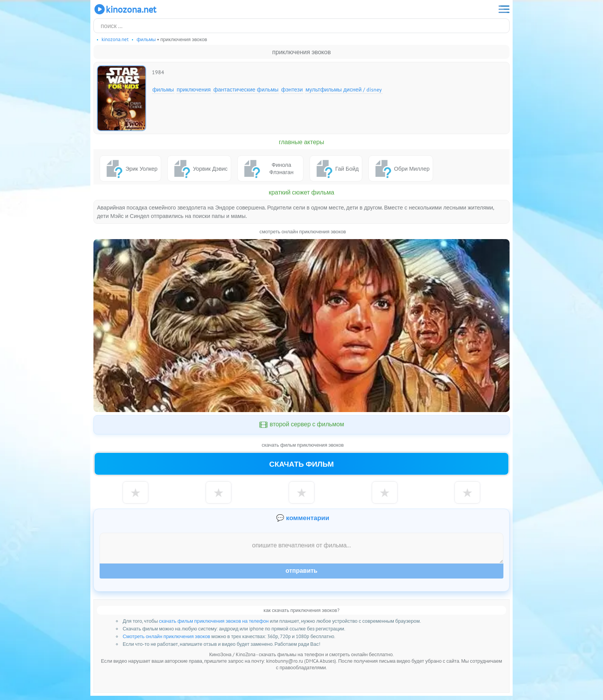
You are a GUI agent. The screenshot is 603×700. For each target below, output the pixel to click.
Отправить (302, 575)
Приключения (193, 89)
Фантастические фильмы (246, 89)
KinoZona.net (125, 9)
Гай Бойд (336, 168)
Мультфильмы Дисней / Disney (344, 89)
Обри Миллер (401, 168)
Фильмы (163, 89)
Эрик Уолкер (130, 168)
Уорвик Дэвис (199, 168)
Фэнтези (292, 89)
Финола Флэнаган (267, 168)
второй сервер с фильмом (301, 425)
